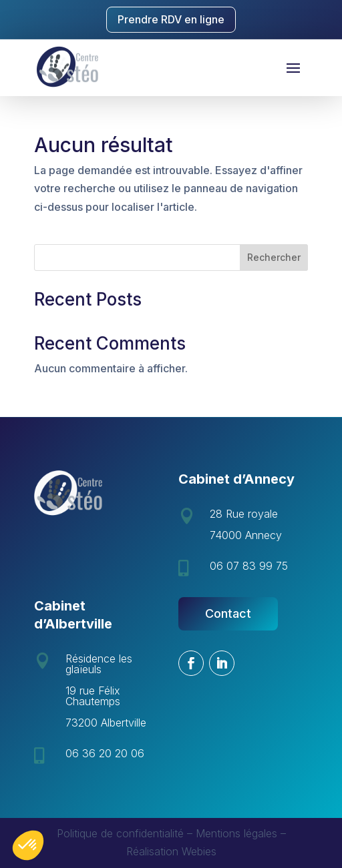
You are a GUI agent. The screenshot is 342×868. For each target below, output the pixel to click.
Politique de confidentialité (120, 833)
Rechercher (274, 257)
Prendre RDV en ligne (171, 19)
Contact (228, 613)
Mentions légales (236, 833)
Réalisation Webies (171, 851)
